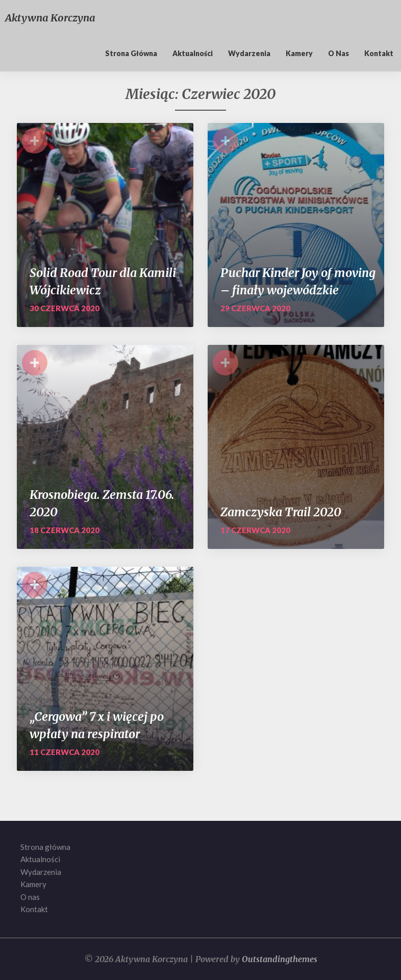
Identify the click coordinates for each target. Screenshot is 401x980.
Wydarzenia (249, 53)
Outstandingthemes (280, 959)
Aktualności (193, 53)
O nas (339, 53)
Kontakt (379, 53)
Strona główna (131, 53)
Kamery (299, 53)
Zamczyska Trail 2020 (281, 512)
